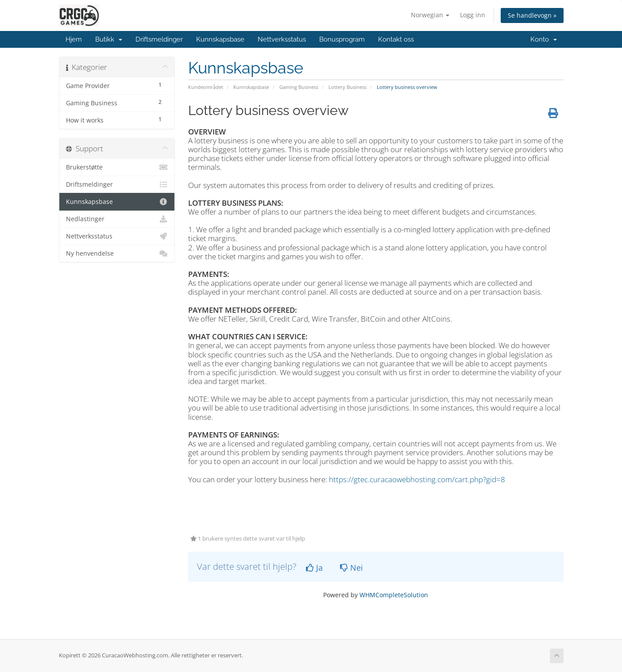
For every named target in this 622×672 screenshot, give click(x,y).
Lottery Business (348, 87)
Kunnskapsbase (220, 39)
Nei (352, 568)
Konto (544, 39)
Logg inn (473, 15)
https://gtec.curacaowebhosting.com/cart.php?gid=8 (417, 479)
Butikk (109, 39)
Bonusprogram (342, 39)
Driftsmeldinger (159, 39)
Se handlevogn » (532, 15)
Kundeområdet (206, 87)
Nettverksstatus (282, 39)
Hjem (74, 39)
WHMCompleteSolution (394, 595)
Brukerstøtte (117, 167)
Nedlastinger (117, 219)
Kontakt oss (396, 39)
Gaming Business (299, 87)
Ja (314, 568)
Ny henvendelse (117, 253)
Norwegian (430, 15)
